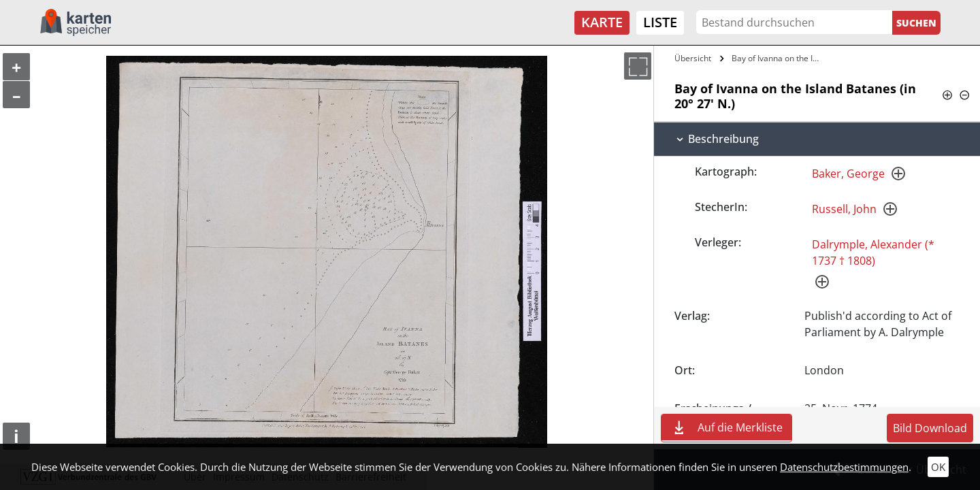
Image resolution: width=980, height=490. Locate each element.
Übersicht (693, 58)
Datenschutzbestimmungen (844, 467)
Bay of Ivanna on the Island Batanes (778, 58)
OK (938, 467)
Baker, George (848, 174)
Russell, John (844, 209)
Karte (602, 22)
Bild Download (930, 428)
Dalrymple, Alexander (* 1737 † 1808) (873, 252)
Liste (660, 22)
